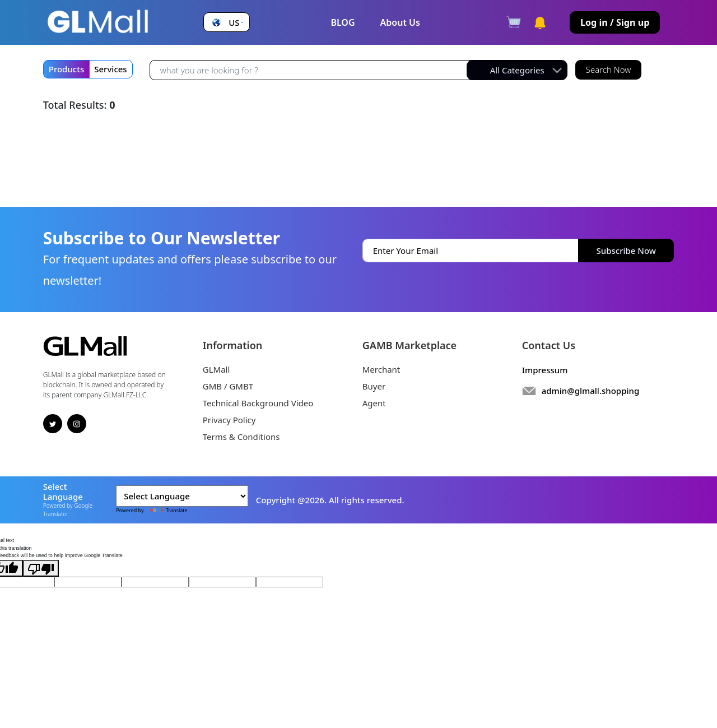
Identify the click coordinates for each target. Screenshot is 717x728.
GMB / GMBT (228, 386)
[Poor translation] (41, 568)
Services (110, 69)
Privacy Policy (229, 420)
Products (66, 69)
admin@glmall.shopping (591, 391)
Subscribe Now (626, 251)
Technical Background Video (258, 403)
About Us (400, 22)
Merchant (381, 369)
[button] (226, 23)
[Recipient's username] (311, 70)
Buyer (374, 386)
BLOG (343, 22)
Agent (374, 403)
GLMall (217, 369)
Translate (166, 510)
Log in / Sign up (615, 22)
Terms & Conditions (241, 437)
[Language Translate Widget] (182, 496)
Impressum (545, 370)
